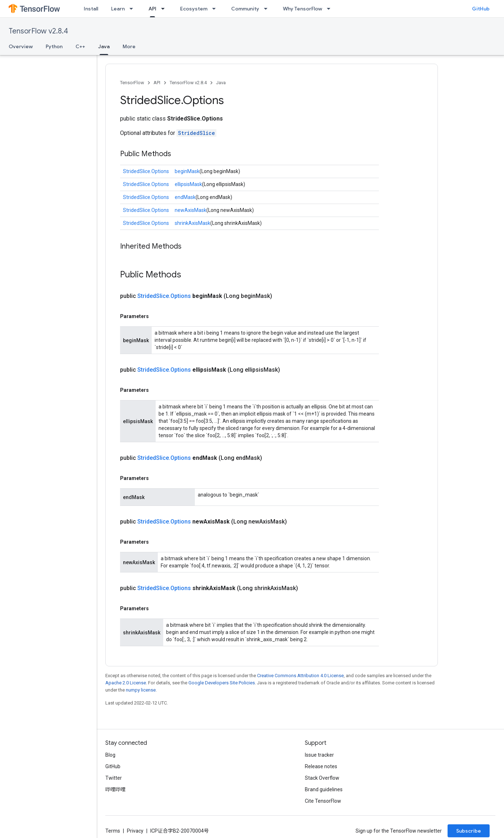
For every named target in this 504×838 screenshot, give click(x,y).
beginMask (187, 171)
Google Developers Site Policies (222, 683)
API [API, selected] (152, 9)
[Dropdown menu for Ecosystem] (216, 9)
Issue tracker (319, 755)
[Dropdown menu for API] (165, 9)
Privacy (135, 831)
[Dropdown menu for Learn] (133, 9)
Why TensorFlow (303, 9)
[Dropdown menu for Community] (268, 9)
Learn (118, 9)
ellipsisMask (188, 184)
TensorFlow (132, 83)
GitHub (481, 9)
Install (91, 9)
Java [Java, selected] (104, 46)
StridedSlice (196, 133)
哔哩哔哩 (115, 789)
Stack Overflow (322, 778)
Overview (21, 46)
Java (221, 83)
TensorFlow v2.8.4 (38, 31)
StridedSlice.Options (146, 171)
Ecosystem (194, 9)
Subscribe (469, 831)
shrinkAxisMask (193, 223)
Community (245, 9)
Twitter (114, 778)
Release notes (321, 766)
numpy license (141, 690)
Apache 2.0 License (126, 683)
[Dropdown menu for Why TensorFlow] (331, 9)
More (129, 46)
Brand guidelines (324, 789)
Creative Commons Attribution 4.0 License (300, 676)
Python (54, 46)
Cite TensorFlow (323, 801)
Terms (113, 831)
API (157, 83)
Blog (110, 755)
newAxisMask (191, 210)
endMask (185, 197)
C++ (80, 46)
